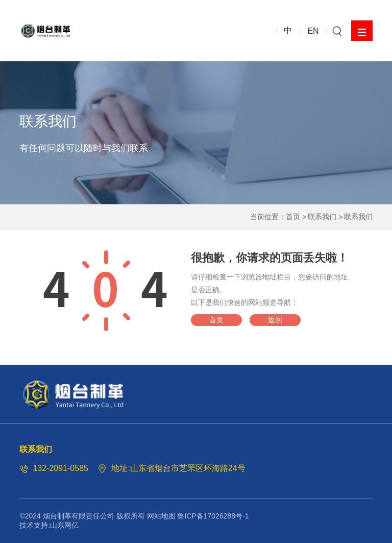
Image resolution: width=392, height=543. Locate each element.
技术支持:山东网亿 (49, 525)
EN (313, 30)
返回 (275, 320)
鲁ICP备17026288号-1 (213, 516)
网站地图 (161, 516)
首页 (293, 217)
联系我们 (322, 217)
